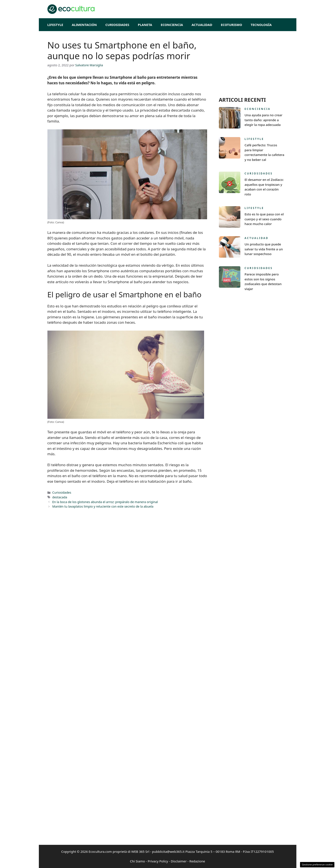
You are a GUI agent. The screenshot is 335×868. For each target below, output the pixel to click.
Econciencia (172, 25)
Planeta (145, 25)
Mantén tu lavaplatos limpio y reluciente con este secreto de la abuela (103, 506)
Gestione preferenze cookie (317, 864)
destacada (60, 497)
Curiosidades (117, 25)
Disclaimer (179, 861)
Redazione (197, 861)
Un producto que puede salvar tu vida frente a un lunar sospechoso (264, 249)
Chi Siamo (138, 861)
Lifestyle (55, 25)
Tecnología (261, 25)
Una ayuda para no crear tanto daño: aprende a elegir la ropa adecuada (264, 120)
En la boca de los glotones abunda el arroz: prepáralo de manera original (105, 502)
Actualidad (202, 25)
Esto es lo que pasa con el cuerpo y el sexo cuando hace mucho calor (264, 219)
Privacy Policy (158, 861)
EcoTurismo (231, 25)
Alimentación (84, 25)
